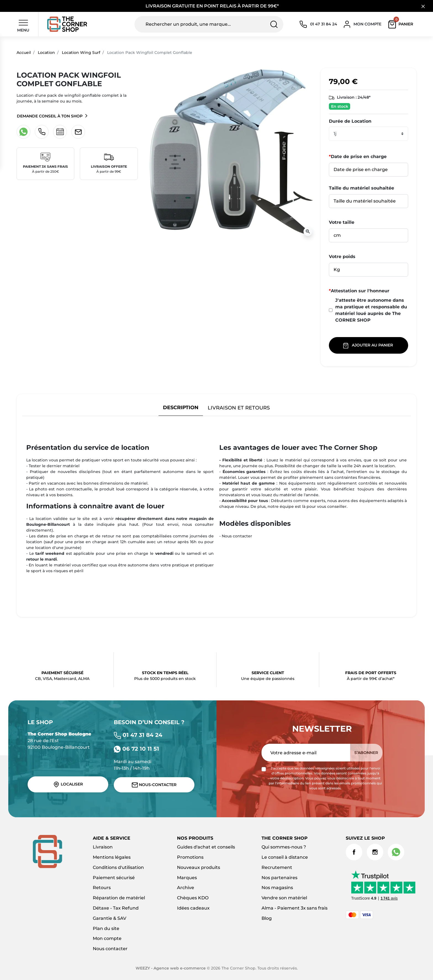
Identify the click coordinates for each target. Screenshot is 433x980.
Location (46, 52)
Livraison (103, 847)
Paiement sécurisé (114, 878)
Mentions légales (112, 857)
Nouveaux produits (199, 867)
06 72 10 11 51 (136, 749)
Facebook (354, 852)
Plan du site (106, 928)
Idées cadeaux (193, 908)
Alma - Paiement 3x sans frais (295, 908)
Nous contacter (110, 949)
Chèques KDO (193, 898)
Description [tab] (181, 407)
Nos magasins (277, 888)
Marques (187, 878)
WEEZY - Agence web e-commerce (171, 968)
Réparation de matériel (119, 898)
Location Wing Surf (81, 52)
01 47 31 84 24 (138, 735)
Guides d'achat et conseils (206, 847)
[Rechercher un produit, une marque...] (209, 24)
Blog (267, 918)
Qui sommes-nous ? (284, 847)
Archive (186, 888)
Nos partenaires (279, 878)
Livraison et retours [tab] (239, 408)
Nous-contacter (154, 785)
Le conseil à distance (285, 857)
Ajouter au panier (369, 345)
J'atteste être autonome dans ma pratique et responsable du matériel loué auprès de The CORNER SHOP (368, 310)
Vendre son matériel (284, 898)
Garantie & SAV (109, 918)
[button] (402, 24)
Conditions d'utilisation (118, 867)
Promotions (190, 857)
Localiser (68, 784)
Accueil (24, 52)
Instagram (375, 852)
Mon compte (107, 938)
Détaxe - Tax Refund (116, 908)
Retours (102, 888)
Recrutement (277, 867)
